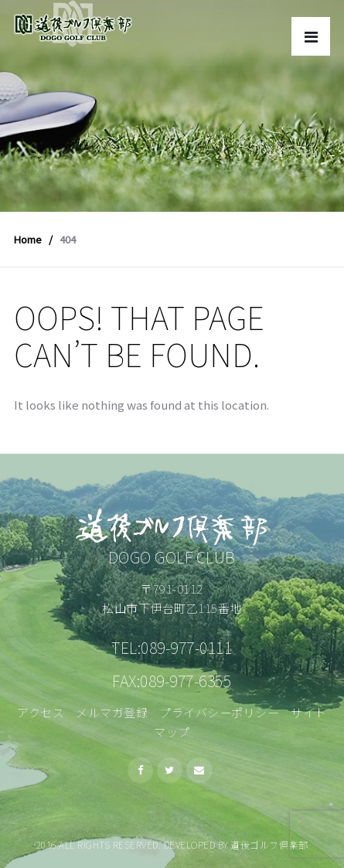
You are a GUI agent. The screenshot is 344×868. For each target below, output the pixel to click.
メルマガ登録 (112, 712)
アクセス (41, 712)
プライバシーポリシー (219, 712)
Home (28, 239)
